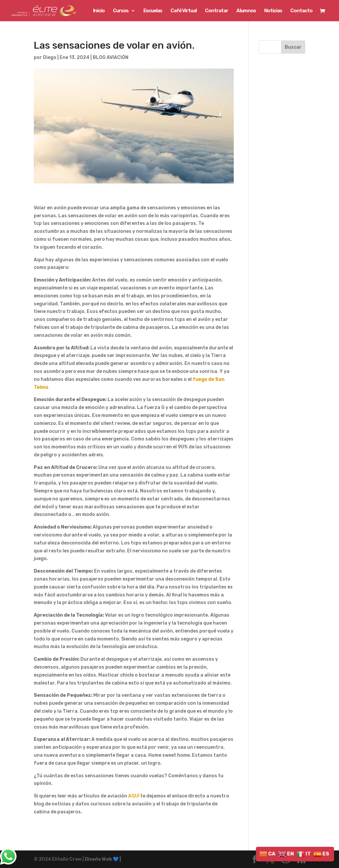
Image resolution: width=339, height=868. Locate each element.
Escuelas (153, 11)
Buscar (293, 47)
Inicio (99, 11)
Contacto (301, 11)
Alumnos (246, 11)
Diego (50, 57)
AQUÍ (134, 796)
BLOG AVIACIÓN (111, 57)
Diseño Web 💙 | (103, 859)
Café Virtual (184, 11)
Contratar (217, 11)
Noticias (273, 11)
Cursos (121, 11)
